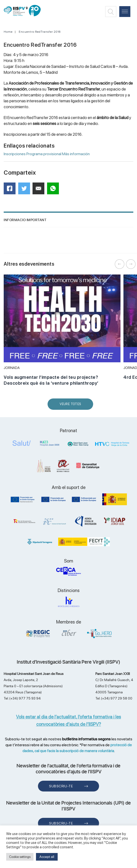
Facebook (11, 190)
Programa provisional (44, 154)
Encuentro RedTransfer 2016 (40, 32)
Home (8, 32)
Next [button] (131, 264)
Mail (39, 190)
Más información (76, 154)
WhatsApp (55, 190)
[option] (62, 333)
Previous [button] (120, 264)
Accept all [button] (47, 857)
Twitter (26, 190)
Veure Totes (71, 406)
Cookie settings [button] (20, 857)
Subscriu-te (61, 786)
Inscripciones (15, 154)
